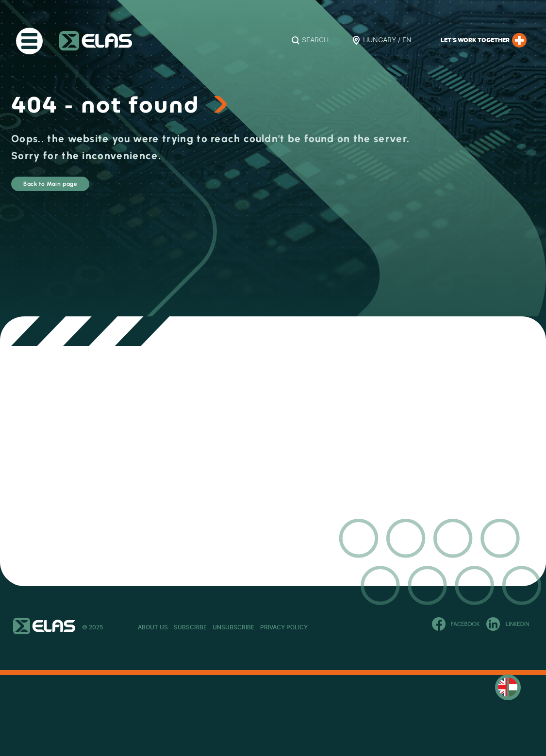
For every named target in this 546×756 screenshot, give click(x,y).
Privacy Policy (371, 627)
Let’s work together (484, 40)
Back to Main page (80, 189)
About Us (153, 627)
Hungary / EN (387, 40)
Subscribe (219, 627)
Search (315, 40)
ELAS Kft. (96, 41)
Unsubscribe (292, 627)
